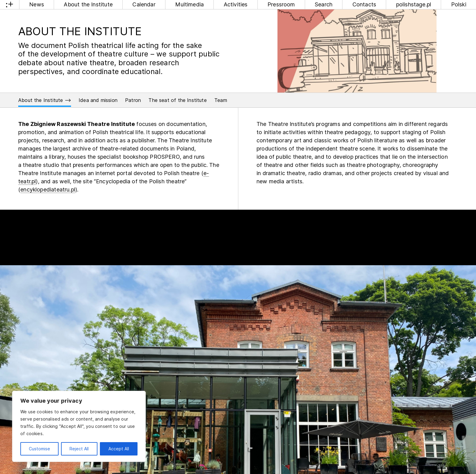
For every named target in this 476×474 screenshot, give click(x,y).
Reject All (79, 449)
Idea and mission (98, 100)
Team (221, 100)
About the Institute (88, 4)
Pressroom (281, 4)
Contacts (364, 4)
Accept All (119, 449)
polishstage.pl (414, 4)
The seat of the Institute (178, 100)
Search (324, 4)
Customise (39, 449)
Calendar (144, 4)
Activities (236, 4)
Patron (133, 100)
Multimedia (189, 4)
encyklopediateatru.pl (48, 190)
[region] (79, 426)
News (37, 4)
